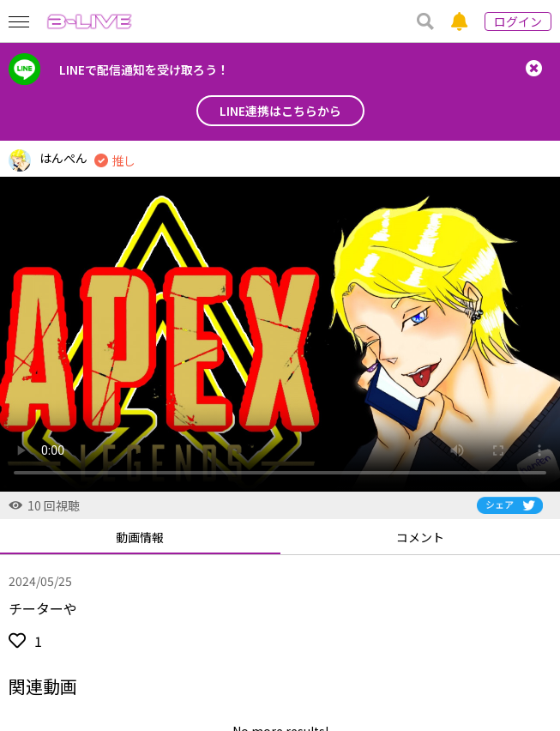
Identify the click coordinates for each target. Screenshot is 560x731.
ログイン (518, 21)
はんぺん (63, 158)
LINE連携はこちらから (280, 111)
